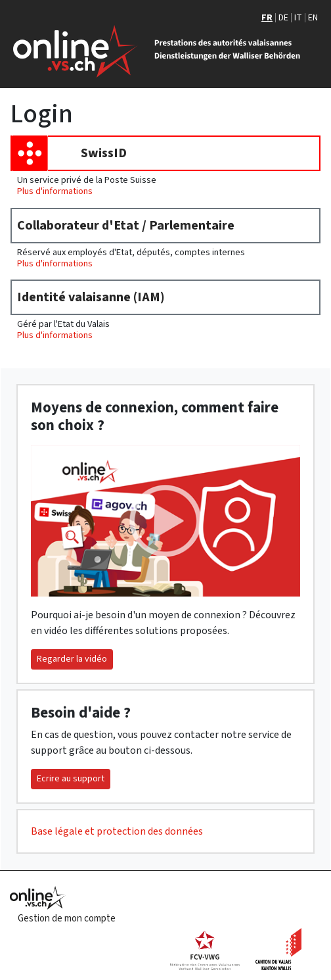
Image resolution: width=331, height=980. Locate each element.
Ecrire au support (71, 779)
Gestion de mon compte (67, 919)
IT (298, 18)
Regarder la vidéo (72, 659)
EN (313, 18)
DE (283, 18)
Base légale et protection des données (117, 831)
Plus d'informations (55, 191)
